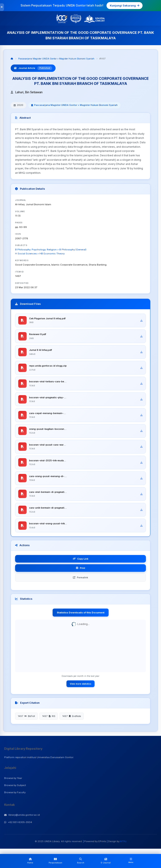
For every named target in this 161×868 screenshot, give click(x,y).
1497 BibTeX (26, 719)
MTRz (123, 844)
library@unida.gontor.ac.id (22, 818)
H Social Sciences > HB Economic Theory (40, 254)
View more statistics (80, 687)
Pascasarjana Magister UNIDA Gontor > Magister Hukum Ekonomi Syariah (56, 59)
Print (80, 571)
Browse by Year (13, 781)
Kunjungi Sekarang (125, 5)
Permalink (80, 580)
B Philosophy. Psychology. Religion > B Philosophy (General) (51, 250)
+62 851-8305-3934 (18, 825)
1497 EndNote (72, 719)
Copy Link (81, 561)
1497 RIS (49, 719)
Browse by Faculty (15, 795)
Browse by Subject (15, 788)
